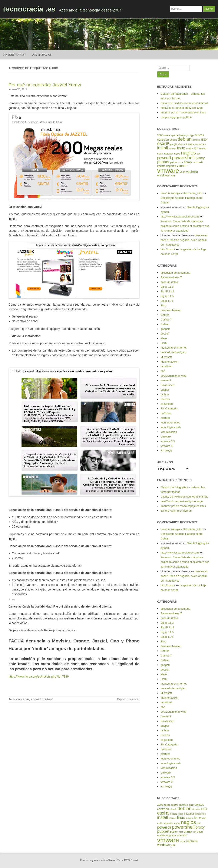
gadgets (165, 329)
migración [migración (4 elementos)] (168, 154)
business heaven (171, 310)
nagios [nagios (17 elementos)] (188, 153)
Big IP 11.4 (167, 291)
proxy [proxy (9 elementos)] (200, 158)
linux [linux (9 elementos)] (181, 148)
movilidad (166, 366)
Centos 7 (166, 320)
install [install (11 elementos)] (162, 148)
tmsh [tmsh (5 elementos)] (200, 162)
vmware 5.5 (168, 441)
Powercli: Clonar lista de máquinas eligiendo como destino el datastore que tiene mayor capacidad (185, 226)
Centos (165, 315)
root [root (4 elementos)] (181, 162)
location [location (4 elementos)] (190, 149)
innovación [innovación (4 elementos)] (200, 144)
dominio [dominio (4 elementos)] (196, 140)
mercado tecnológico (173, 352)
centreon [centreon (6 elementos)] (163, 140)
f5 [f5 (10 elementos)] (168, 144)
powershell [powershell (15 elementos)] (183, 158)
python (165, 394)
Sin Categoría (169, 408)
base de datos (169, 282)
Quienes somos (14, 55)
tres (27, 699)
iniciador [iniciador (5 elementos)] (189, 144)
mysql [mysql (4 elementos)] (177, 154)
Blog (163, 305)
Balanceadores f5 (171, 277)
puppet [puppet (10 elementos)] (163, 162)
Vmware (166, 437)
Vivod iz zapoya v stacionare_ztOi (181, 193)
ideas (164, 338)
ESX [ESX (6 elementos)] (204, 140)
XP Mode (166, 451)
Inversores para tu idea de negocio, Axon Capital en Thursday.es (184, 240)
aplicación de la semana (175, 273)
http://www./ (168, 249)
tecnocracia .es (29, 9)
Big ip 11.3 (167, 287)
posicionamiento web (173, 376)
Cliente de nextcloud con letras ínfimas (184, 103)
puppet (165, 390)
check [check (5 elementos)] (173, 140)
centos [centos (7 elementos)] (199, 135)
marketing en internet (174, 348)
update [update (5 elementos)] (161, 166)
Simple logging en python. (176, 117)
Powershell (167, 385)
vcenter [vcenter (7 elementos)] (182, 166)
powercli (166, 380)
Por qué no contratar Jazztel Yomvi (45, 85)
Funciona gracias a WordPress (98, 860)
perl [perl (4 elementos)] (199, 154)
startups (165, 418)
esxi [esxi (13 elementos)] (161, 144)
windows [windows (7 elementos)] (163, 175)
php (163, 371)
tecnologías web (171, 427)
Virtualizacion (169, 432)
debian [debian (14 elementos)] (185, 139)
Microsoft (166, 357)
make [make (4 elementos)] (160, 154)
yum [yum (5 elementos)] (173, 176)
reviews (48, 699)
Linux (164, 343)
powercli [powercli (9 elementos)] (164, 158)
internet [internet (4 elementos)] (172, 149)
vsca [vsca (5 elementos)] (183, 172)
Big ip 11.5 (167, 296)
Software (166, 413)
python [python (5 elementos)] (174, 162)
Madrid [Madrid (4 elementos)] (203, 149)
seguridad (167, 404)
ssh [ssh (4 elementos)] (194, 162)
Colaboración (42, 55)
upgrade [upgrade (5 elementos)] (171, 166)
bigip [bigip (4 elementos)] (191, 135)
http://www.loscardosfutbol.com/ (180, 217)
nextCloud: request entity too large (182, 108)
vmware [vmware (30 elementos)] (168, 171)
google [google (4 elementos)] (174, 144)
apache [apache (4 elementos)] (175, 135)
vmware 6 (166, 446)
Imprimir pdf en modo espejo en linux (183, 112)
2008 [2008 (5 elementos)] (160, 135)
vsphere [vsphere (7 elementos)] (192, 172)
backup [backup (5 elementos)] (184, 135)
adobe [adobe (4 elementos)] (167, 135)
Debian (165, 324)
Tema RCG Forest (127, 860)
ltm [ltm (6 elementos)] (196, 148)
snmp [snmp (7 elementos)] (188, 162)
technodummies (170, 423)
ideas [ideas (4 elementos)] (180, 144)
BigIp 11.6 (167, 301)
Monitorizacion (169, 362)
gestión (38, 699)
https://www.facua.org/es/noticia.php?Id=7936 (39, 676)
